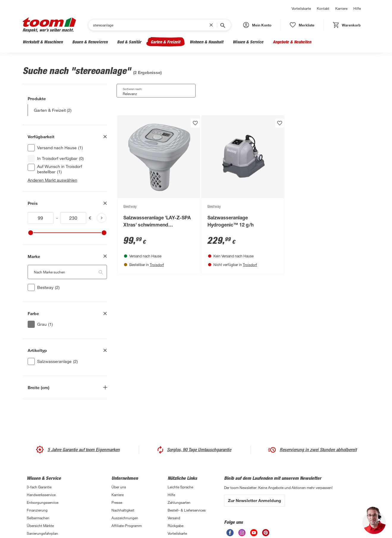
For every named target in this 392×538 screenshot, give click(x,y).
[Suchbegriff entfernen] (212, 25)
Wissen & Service (248, 42)
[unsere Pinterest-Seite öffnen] (266, 533)
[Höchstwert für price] (73, 218)
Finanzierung (37, 510)
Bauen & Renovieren (90, 42)
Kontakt (323, 8)
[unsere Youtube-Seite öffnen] (254, 533)
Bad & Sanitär (129, 42)
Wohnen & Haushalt (206, 42)
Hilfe (357, 8)
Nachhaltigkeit (123, 510)
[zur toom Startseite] (49, 25)
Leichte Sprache (180, 487)
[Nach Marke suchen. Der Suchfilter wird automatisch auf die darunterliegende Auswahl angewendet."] (67, 272)
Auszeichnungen (125, 518)
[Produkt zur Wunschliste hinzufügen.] (195, 123)
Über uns (119, 487)
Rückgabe (175, 526)
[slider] (31, 233)
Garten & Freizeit (165, 42)
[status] (302, 25)
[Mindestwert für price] (41, 218)
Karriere (341, 8)
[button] (257, 25)
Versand (174, 518)
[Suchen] (151, 25)
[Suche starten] (222, 25)
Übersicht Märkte (40, 526)
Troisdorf (157, 265)
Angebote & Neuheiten (292, 42)
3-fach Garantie (39, 487)
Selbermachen (38, 518)
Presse (117, 502)
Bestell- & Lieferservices (187, 510)
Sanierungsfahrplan (42, 533)
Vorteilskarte (301, 8)
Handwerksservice (41, 495)
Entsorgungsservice (42, 502)
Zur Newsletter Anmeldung (255, 500)
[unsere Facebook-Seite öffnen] (230, 533)
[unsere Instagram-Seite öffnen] (242, 533)
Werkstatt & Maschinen (43, 42)
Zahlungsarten (179, 502)
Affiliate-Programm (127, 526)
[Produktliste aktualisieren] (102, 218)
